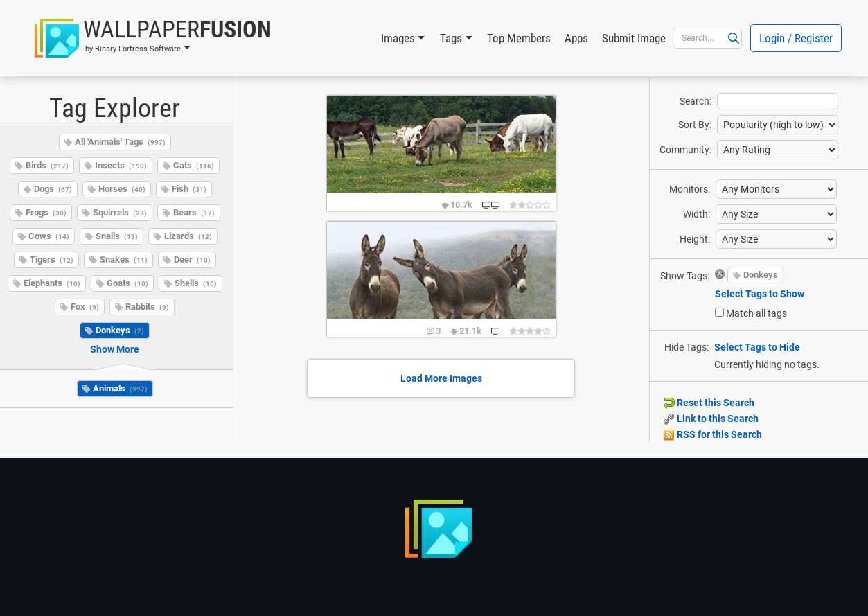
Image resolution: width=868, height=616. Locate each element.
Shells (196, 283)
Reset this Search (709, 403)
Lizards (188, 236)
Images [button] (398, 38)
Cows (49, 236)
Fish (189, 189)
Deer (192, 259)
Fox (85, 307)
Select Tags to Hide (757, 347)
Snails (117, 236)
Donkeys (120, 330)
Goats (127, 283)
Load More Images (441, 378)
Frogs (46, 212)
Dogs (53, 189)
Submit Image (634, 38)
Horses (122, 189)
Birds (47, 165)
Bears (194, 212)
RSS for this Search (713, 434)
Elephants (52, 283)
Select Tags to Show (760, 294)
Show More (115, 349)
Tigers (52, 259)
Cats (194, 165)
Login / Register (796, 38)
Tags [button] (451, 38)
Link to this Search (711, 419)
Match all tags (756, 313)
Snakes (124, 259)
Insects (121, 165)
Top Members (519, 38)
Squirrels (120, 212)
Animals (120, 388)
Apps (576, 38)
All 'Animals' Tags (120, 142)
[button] (153, 38)
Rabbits (147, 307)
